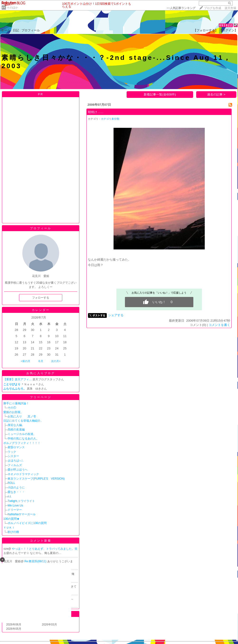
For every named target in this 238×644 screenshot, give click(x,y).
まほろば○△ (16, 461)
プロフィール (31, 30)
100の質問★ (11, 519)
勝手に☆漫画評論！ (16, 403)
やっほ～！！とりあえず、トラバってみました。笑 (45, 549)
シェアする (116, 315)
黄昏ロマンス (16, 447)
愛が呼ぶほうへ (18, 470)
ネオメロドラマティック (23, 474)
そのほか (12, 8)
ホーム (6, 30)
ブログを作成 (213, 8)
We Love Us (15, 506)
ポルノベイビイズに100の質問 (27, 523)
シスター (13, 456)
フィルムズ (15, 465)
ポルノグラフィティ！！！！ (22, 443)
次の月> (56, 361)
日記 (16, 30)
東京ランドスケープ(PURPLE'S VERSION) (36, 479)
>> (181, 8)
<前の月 (25, 361)
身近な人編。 (16, 425)
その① (12, 408)
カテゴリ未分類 (110, 119)
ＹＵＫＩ (9, 528)
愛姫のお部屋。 (13, 412)
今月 (41, 361)
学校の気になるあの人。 (23, 439)
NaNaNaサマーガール (22, 514)
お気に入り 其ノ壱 (22, 416)
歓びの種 (13, 532)
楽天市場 (230, 8)
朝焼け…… (96, 112)
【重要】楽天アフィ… (18, 379)
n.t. (10, 496)
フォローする (41, 298)
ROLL (11, 483)
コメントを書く (219, 325)
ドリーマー (15, 510)
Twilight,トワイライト (21, 501)
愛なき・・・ (16, 492)
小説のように (16, 487)
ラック (12, 452)
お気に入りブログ (41, 373)
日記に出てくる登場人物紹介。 (23, 421)
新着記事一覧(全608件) (160, 94)
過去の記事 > (216, 94)
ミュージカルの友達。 (22, 434)
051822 (226, 25)
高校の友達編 (16, 429)
